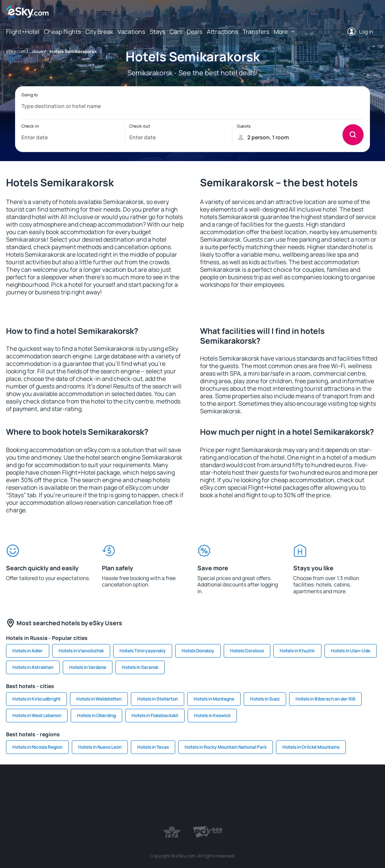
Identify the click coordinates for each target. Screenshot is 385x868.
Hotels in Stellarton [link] (158, 699)
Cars (176, 32)
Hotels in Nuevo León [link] (100, 747)
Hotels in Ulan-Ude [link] (351, 651)
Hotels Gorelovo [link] (247, 651)
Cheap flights (62, 32)
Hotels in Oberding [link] (96, 715)
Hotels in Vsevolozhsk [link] (81, 651)
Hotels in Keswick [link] (212, 715)
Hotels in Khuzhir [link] (297, 651)
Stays (157, 32)
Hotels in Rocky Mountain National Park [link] (226, 747)
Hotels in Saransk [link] (140, 667)
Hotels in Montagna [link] (214, 699)
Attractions (222, 32)
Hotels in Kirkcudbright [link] (36, 699)
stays (38, 51)
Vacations (131, 32)
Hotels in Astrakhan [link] (33, 667)
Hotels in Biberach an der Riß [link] (325, 699)
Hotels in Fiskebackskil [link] (155, 715)
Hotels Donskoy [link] (198, 651)
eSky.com (16, 51)
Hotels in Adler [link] (28, 651)
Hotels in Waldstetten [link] (99, 699)
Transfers (256, 32)
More (281, 32)
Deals (195, 32)
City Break (99, 32)
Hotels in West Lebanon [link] (37, 715)
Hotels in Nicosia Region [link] (37, 747)
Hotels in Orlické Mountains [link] (311, 747)
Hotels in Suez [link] (265, 699)
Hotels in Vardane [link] (88, 667)
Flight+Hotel (23, 32)
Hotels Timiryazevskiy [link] (143, 651)
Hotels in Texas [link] (153, 747)
